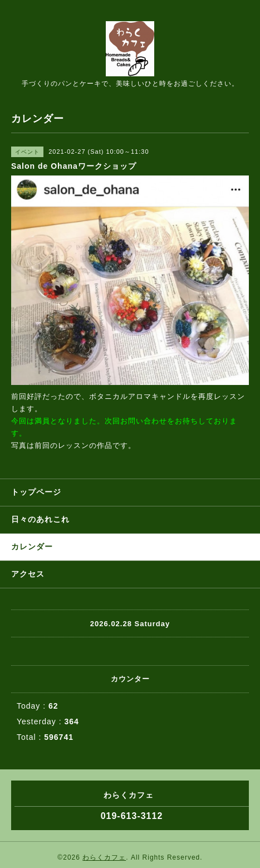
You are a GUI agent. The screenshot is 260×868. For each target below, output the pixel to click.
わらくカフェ (104, 857)
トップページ (36, 492)
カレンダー (32, 547)
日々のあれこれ (40, 519)
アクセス (28, 574)
